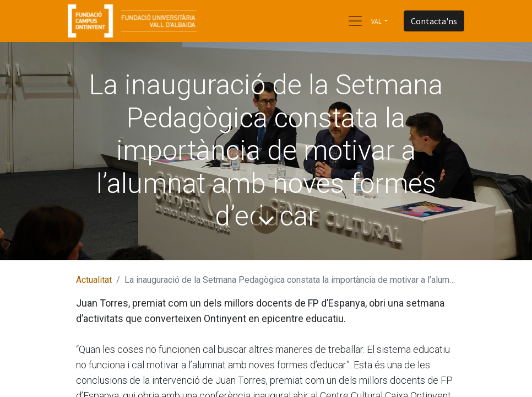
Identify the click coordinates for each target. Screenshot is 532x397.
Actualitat (94, 280)
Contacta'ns (434, 21)
